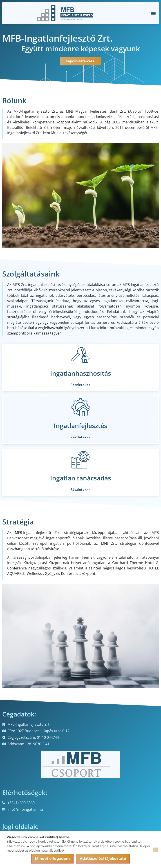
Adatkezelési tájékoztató (103, 859)
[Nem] (155, 850)
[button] (153, 13)
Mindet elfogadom (53, 859)
